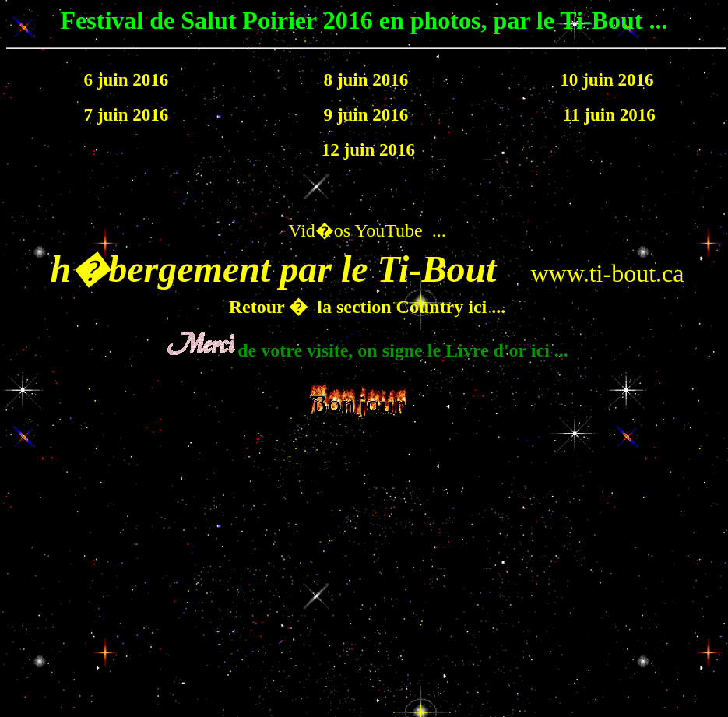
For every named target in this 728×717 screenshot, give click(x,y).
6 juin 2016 (127, 79)
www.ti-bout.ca (607, 273)
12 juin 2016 (366, 149)
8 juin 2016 (366, 79)
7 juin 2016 (127, 114)
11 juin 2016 (607, 114)
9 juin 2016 (366, 114)
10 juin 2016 (607, 79)
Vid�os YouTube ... (367, 230)
